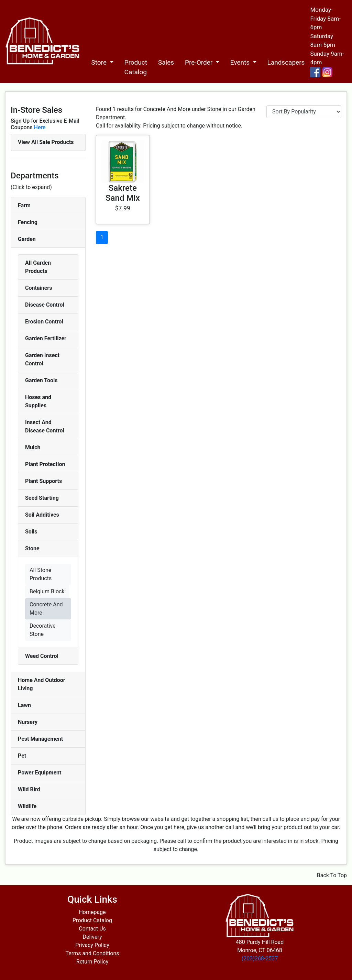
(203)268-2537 (260, 959)
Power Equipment (40, 773)
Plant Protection (45, 464)
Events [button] (241, 62)
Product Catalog (136, 67)
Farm (24, 205)
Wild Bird (29, 789)
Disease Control (45, 305)
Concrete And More (46, 609)
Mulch (33, 447)
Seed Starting (42, 498)
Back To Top (332, 875)
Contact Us (92, 929)
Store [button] (100, 62)
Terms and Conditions (92, 953)
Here (40, 127)
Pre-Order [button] (200, 62)
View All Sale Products (46, 142)
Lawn (24, 705)
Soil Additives (42, 515)
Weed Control (42, 656)
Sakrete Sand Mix (123, 193)
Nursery (28, 722)
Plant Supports (43, 481)
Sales (166, 62)
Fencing (28, 222)
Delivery (92, 937)
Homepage (92, 912)
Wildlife (27, 806)
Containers (38, 288)
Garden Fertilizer (46, 338)
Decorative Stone (43, 630)
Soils (31, 532)
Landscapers (286, 62)
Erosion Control (44, 322)
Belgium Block (47, 591)
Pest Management (40, 739)
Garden (27, 239)
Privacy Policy (92, 945)
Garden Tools (41, 380)
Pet (22, 756)
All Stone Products (41, 574)
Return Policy (92, 962)
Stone (32, 548)
